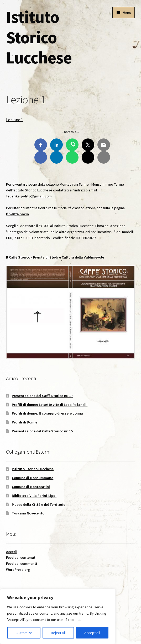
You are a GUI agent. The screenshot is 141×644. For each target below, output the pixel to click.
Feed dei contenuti (21, 557)
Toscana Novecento (28, 513)
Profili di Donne (25, 422)
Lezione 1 (15, 120)
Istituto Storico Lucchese (39, 37)
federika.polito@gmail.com (29, 196)
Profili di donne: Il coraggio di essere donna (47, 413)
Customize (24, 633)
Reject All (58, 633)
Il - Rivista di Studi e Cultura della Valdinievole (55, 257)
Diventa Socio (17, 214)
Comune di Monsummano (33, 478)
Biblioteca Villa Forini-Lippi (34, 496)
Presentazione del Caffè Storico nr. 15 (42, 431)
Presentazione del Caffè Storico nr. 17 (42, 396)
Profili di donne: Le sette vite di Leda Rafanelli (50, 405)
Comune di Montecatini (31, 487)
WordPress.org (18, 570)
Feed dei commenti (22, 563)
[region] (58, 616)
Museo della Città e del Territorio (39, 505)
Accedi (11, 552)
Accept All (92, 633)
